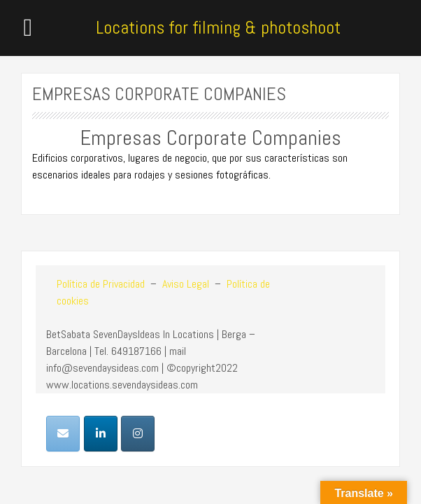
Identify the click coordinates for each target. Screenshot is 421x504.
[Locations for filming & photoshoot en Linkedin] (101, 434)
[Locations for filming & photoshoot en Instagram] (138, 434)
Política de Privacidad (101, 284)
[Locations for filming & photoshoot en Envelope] (63, 434)
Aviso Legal (184, 284)
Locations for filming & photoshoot (218, 28)
